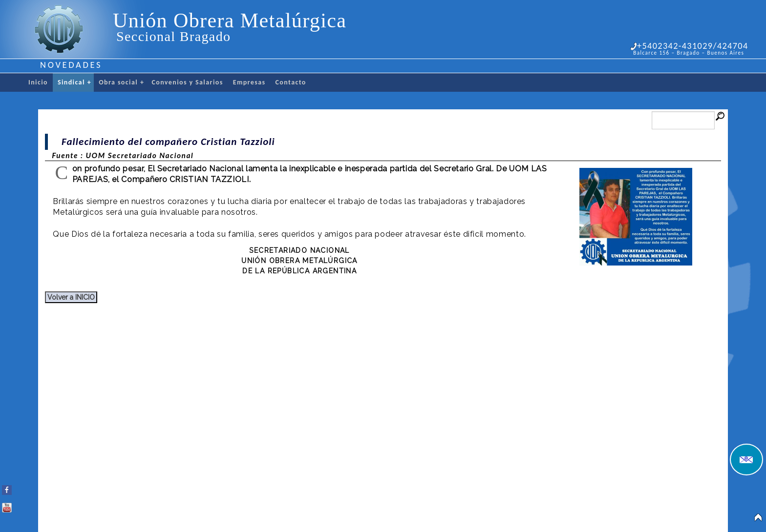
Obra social (121, 82)
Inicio (38, 82)
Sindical (74, 82)
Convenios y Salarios (187, 82)
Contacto (291, 82)
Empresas (249, 82)
